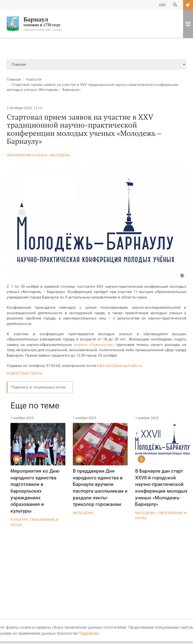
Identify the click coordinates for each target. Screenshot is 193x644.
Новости (34, 79)
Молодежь (60, 155)
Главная (14, 79)
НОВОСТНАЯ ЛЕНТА (25, 373)
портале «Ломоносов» (94, 345)
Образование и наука (27, 155)
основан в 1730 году (34, 24)
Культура (19, 520)
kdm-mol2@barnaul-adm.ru (119, 366)
